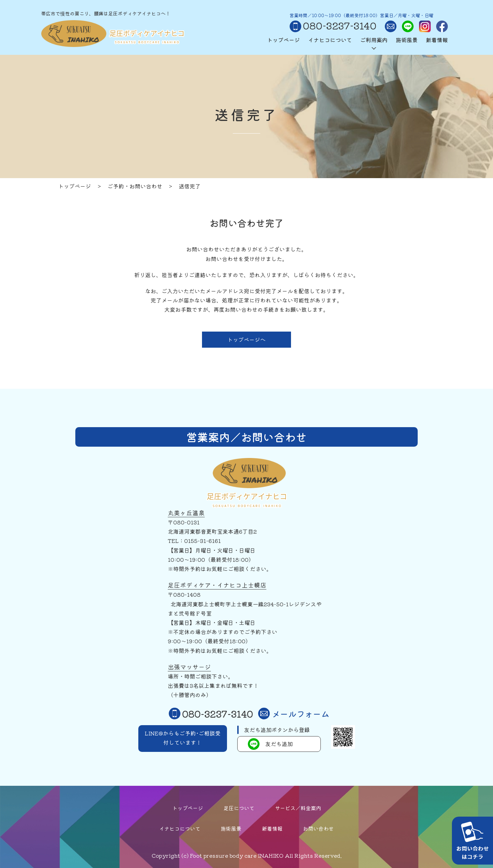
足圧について (239, 808)
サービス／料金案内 (298, 808)
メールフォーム (294, 714)
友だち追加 (270, 744)
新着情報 (437, 40)
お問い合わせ (318, 828)
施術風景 (407, 40)
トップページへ (246, 339)
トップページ (283, 40)
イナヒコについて (330, 40)
